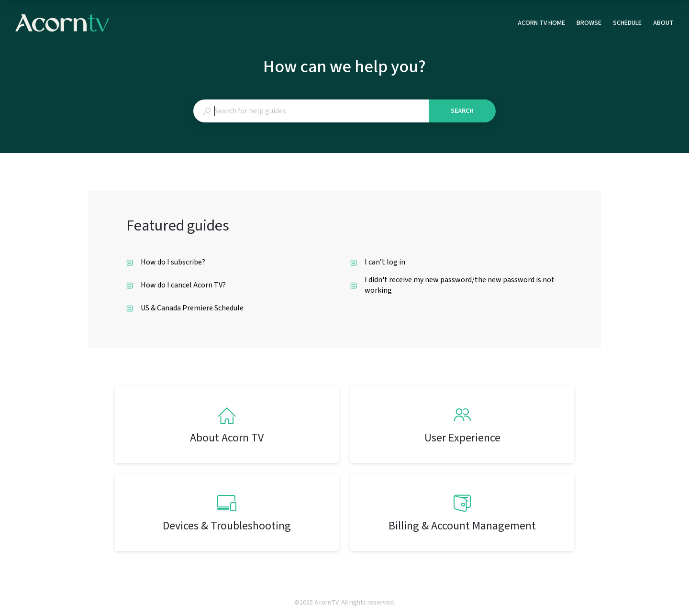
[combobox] (311, 111)
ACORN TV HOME (541, 23)
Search (462, 111)
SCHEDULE (627, 23)
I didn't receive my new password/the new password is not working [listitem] (452, 285)
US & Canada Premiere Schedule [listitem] (185, 308)
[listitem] (227, 425)
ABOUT (663, 23)
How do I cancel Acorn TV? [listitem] (176, 285)
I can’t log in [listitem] (378, 262)
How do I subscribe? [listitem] (166, 262)
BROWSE (589, 23)
